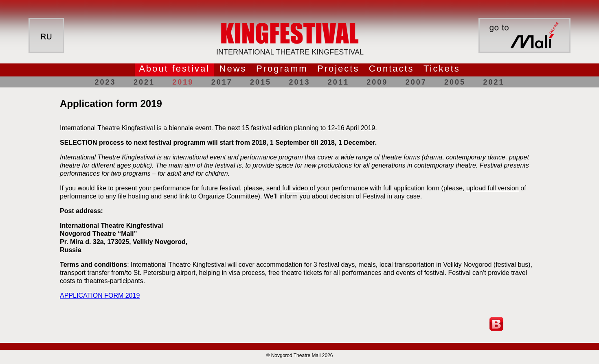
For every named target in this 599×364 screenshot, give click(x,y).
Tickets (442, 69)
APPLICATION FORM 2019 (100, 295)
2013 (299, 82)
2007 (416, 82)
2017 (222, 82)
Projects (338, 69)
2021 (144, 82)
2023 (105, 82)
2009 (377, 82)
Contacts (392, 69)
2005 (455, 82)
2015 (261, 82)
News (233, 69)
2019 (183, 82)
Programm (282, 69)
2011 (338, 82)
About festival (174, 69)
